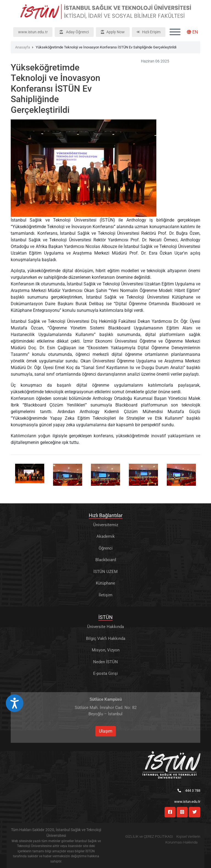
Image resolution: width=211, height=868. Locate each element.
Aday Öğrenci (74, 32)
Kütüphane (105, 583)
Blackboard (106, 560)
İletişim (105, 595)
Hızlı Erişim (148, 32)
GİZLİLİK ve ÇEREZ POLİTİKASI (149, 836)
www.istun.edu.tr (33, 32)
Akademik (106, 536)
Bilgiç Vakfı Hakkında (106, 638)
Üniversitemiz (106, 525)
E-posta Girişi (105, 673)
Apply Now (113, 32)
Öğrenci (106, 548)
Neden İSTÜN (105, 662)
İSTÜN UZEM (105, 572)
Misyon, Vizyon (106, 650)
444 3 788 (189, 791)
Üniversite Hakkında (105, 627)
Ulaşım (106, 731)
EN (192, 32)
